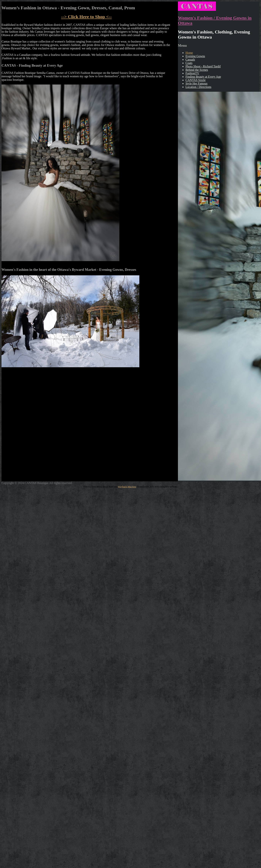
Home (189, 53)
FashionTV (192, 73)
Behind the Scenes (197, 70)
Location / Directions (198, 87)
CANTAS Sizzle (196, 80)
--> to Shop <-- (86, 17)
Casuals (190, 60)
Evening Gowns (195, 56)
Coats (189, 63)
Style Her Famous (197, 83)
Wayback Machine (127, 487)
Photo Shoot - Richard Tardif (203, 66)
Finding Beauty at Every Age (203, 77)
